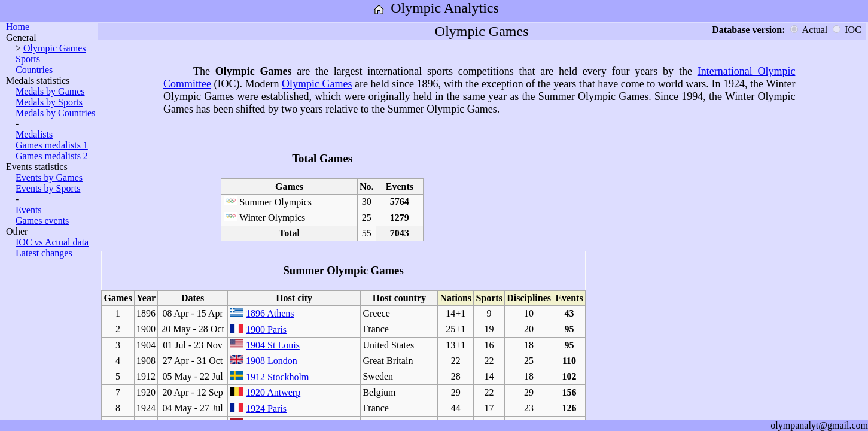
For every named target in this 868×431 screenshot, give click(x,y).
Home (18, 27)
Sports (28, 59)
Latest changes (44, 253)
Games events (42, 221)
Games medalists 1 (52, 145)
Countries (34, 70)
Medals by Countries (55, 113)
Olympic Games (54, 48)
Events (29, 210)
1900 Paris (266, 330)
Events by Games (49, 177)
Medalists (34, 134)
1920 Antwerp (273, 392)
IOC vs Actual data (52, 242)
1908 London (272, 361)
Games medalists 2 (52, 156)
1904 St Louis (273, 345)
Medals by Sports (49, 102)
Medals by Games (50, 91)
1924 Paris (266, 409)
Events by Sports (48, 188)
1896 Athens (270, 313)
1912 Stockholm (277, 377)
